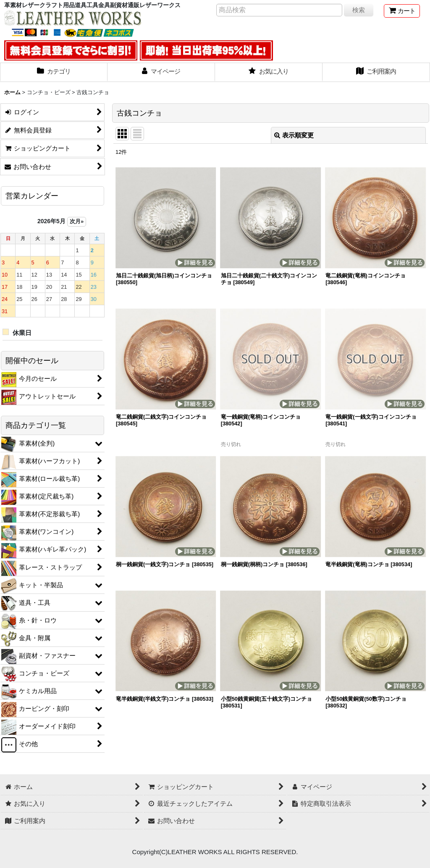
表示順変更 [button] (294, 135)
